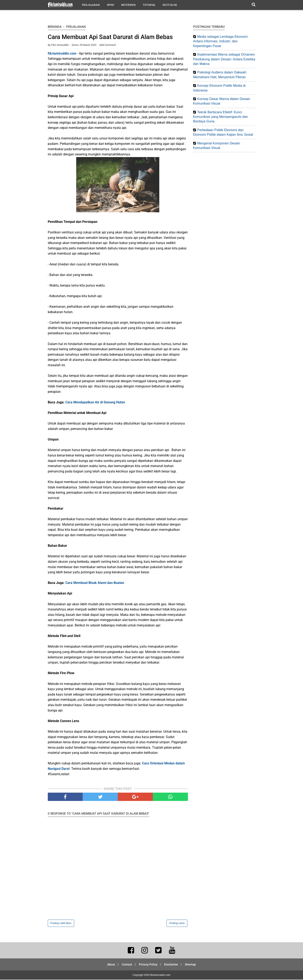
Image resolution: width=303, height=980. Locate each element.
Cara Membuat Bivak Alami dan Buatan (95, 583)
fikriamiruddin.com (62, 54)
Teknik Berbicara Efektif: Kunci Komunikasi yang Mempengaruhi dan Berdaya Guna (221, 117)
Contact (126, 965)
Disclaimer (172, 965)
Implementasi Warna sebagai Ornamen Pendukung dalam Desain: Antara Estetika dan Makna (224, 59)
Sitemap (193, 965)
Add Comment (108, 45)
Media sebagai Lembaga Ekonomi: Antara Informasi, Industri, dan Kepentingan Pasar (221, 41)
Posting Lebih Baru (61, 924)
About (109, 965)
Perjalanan (91, 5)
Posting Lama (177, 924)
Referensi (129, 5)
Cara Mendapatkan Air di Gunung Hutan (95, 403)
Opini (111, 5)
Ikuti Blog (170, 5)
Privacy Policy (148, 965)
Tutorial (149, 5)
